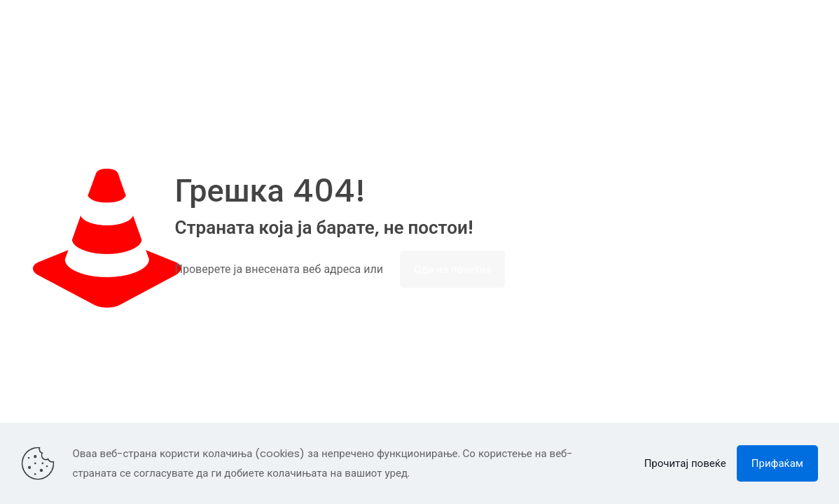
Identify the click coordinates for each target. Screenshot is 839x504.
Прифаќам (777, 463)
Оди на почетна (452, 269)
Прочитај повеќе (685, 463)
